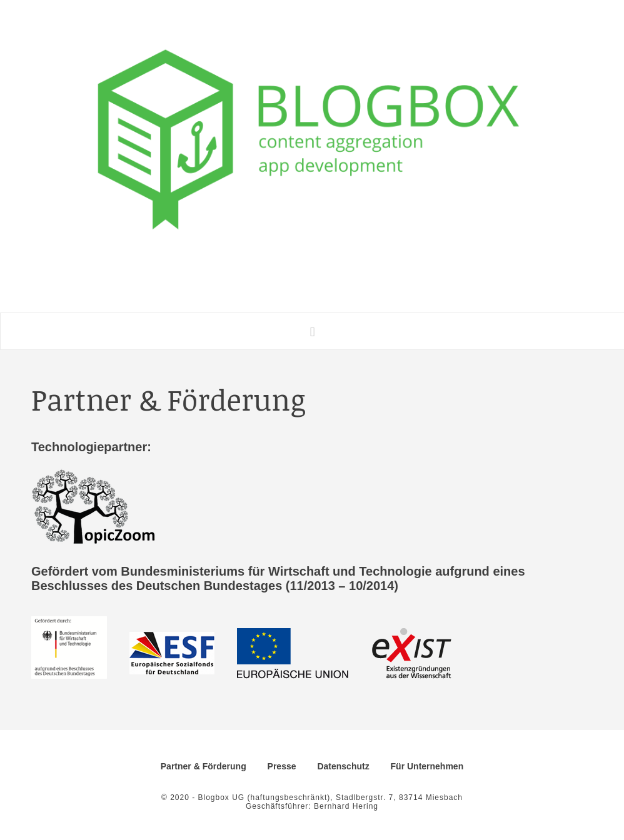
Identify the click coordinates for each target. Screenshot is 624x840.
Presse (282, 766)
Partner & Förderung (204, 766)
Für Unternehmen (427, 766)
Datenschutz (343, 766)
